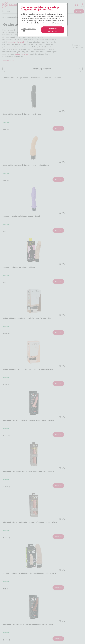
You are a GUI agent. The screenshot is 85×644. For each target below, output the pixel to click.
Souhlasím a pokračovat (53, 30)
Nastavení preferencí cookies (28, 30)
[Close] (66, 5)
